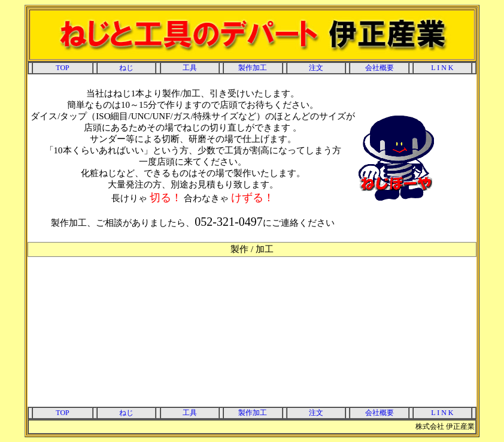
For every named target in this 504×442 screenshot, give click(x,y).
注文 (316, 68)
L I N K (442, 68)
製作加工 (253, 68)
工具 (190, 68)
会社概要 (379, 68)
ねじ (126, 68)
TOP (62, 68)
